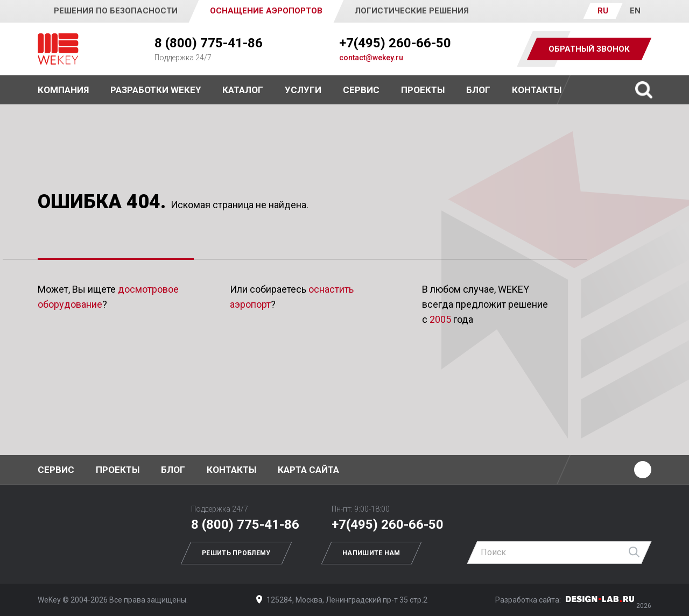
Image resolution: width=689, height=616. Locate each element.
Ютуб (643, 470)
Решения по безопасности (116, 11)
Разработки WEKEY (156, 90)
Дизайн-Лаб (600, 599)
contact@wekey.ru (371, 58)
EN (635, 11)
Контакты (537, 90)
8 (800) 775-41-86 (209, 43)
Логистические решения (412, 11)
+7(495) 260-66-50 (395, 43)
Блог (478, 90)
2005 (440, 319)
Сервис (361, 90)
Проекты (118, 470)
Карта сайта (308, 470)
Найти (635, 553)
